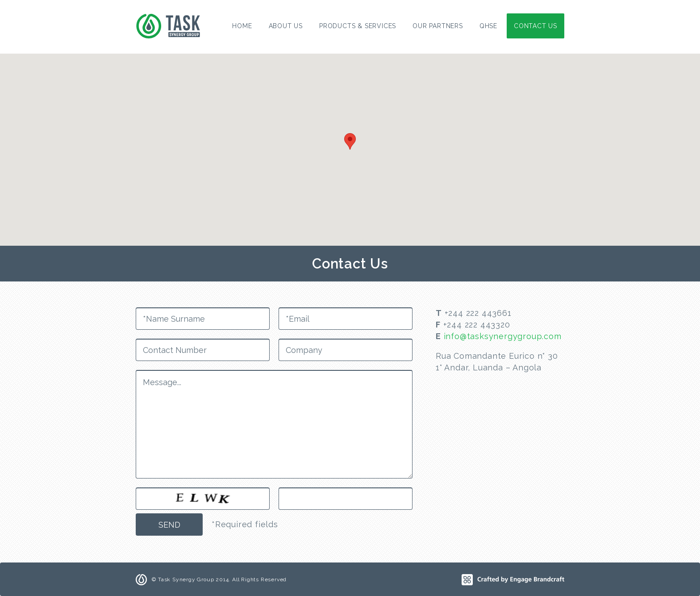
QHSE (488, 26)
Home (242, 26)
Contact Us (535, 26)
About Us (286, 26)
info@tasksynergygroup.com (503, 336)
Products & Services (358, 26)
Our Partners (438, 26)
